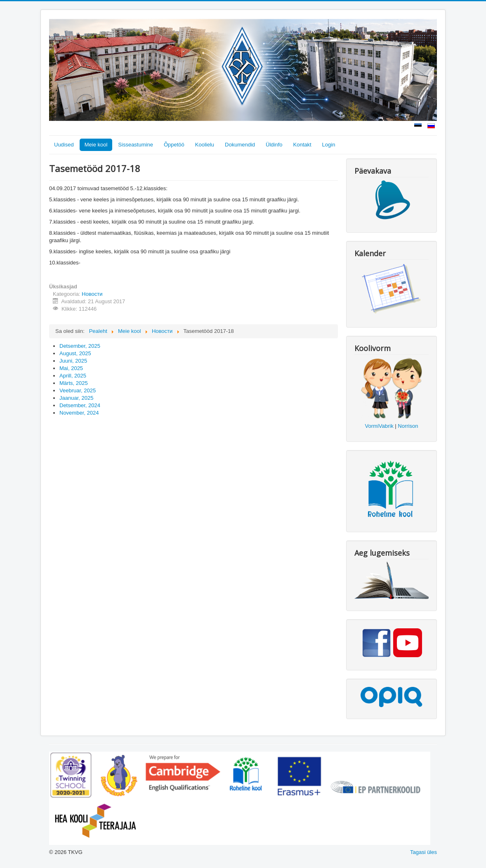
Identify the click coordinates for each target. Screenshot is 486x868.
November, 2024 (79, 413)
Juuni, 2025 (73, 361)
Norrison (408, 426)
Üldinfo (274, 145)
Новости (92, 294)
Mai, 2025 (71, 368)
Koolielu (205, 145)
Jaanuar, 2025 (76, 398)
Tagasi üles (423, 852)
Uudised (64, 145)
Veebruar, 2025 (78, 390)
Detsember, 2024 (80, 405)
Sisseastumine (136, 145)
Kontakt (302, 145)
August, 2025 (75, 353)
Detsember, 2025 (80, 346)
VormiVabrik (379, 426)
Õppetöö (174, 145)
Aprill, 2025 (73, 376)
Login (329, 145)
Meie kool (96, 145)
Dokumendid (240, 145)
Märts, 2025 (74, 383)
